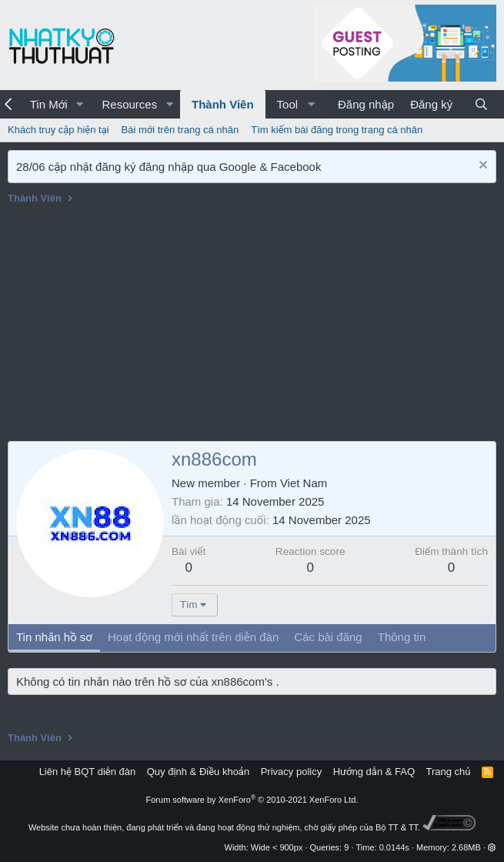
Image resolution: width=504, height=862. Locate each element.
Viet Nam (304, 483)
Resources (129, 104)
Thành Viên (223, 104)
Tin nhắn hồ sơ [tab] (54, 637)
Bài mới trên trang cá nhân (180, 130)
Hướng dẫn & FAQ (374, 772)
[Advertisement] (252, 326)
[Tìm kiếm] (481, 104)
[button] (79, 104)
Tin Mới (49, 104)
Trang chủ (449, 772)
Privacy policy (291, 772)
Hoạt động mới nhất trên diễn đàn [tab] (193, 637)
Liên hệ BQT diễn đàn (88, 772)
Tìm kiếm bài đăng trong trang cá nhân (337, 130)
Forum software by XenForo (252, 800)
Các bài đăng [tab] (328, 637)
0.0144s (394, 847)
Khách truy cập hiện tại (58, 130)
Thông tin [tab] (402, 637)
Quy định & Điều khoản (198, 772)
